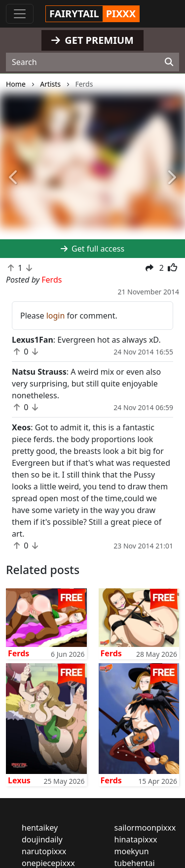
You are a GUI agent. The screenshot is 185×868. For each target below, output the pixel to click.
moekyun (132, 851)
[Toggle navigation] (20, 14)
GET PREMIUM (92, 40)
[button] (14, 178)
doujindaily (42, 839)
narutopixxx (44, 851)
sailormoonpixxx (145, 828)
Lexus (19, 780)
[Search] (169, 62)
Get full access (92, 249)
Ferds (18, 653)
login (56, 316)
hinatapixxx (136, 839)
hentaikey (40, 828)
